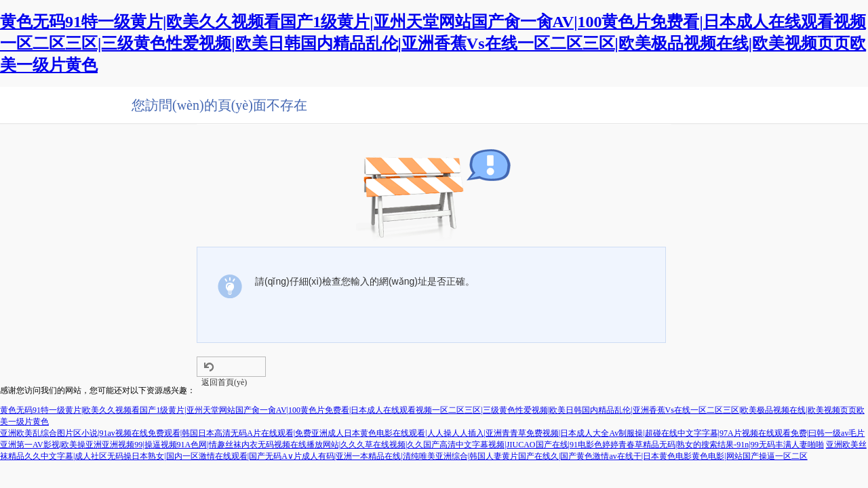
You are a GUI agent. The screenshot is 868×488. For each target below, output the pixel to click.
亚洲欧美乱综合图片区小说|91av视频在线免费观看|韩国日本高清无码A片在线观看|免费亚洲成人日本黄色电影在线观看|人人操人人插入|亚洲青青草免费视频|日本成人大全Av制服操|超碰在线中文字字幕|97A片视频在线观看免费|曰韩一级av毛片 (432, 433)
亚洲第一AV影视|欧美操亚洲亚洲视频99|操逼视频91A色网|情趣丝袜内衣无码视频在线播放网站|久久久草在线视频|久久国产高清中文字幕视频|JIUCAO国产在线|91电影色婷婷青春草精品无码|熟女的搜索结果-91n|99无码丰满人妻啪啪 (412, 445)
